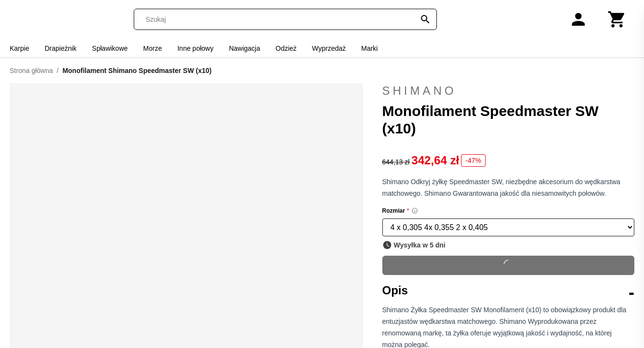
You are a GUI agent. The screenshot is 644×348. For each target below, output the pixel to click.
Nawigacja (245, 48)
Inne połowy (195, 48)
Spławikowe (110, 48)
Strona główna (31, 71)
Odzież (286, 48)
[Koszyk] (617, 19)
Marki (369, 48)
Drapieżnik (60, 48)
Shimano (509, 91)
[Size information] (415, 211)
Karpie (19, 48)
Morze (153, 48)
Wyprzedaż (329, 48)
